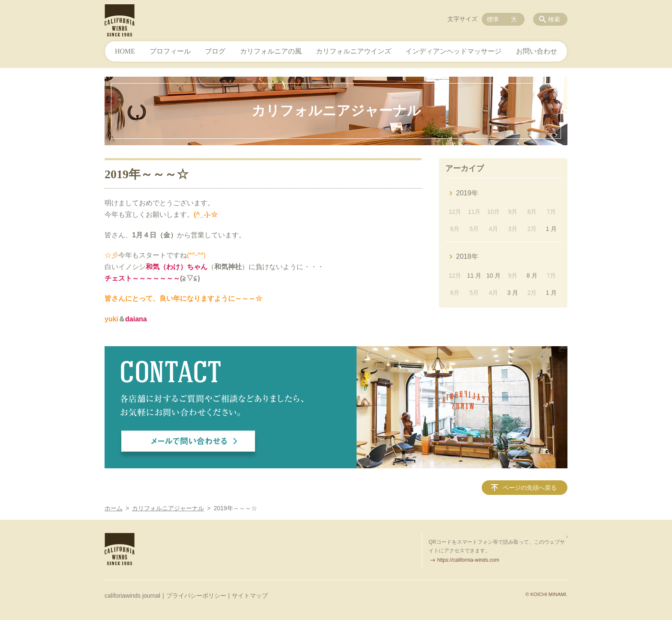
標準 (493, 19)
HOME (125, 51)
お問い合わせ (537, 51)
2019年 (467, 193)
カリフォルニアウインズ (354, 51)
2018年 (467, 256)
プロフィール (170, 51)
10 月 (493, 276)
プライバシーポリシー (196, 596)
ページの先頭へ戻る (530, 488)
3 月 (513, 293)
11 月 (474, 276)
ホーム (114, 508)
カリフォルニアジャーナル (168, 508)
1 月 (551, 229)
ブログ (215, 51)
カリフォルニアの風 (271, 51)
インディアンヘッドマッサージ (453, 51)
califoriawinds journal (132, 596)
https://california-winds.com (468, 560)
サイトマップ (250, 596)
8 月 (532, 276)
